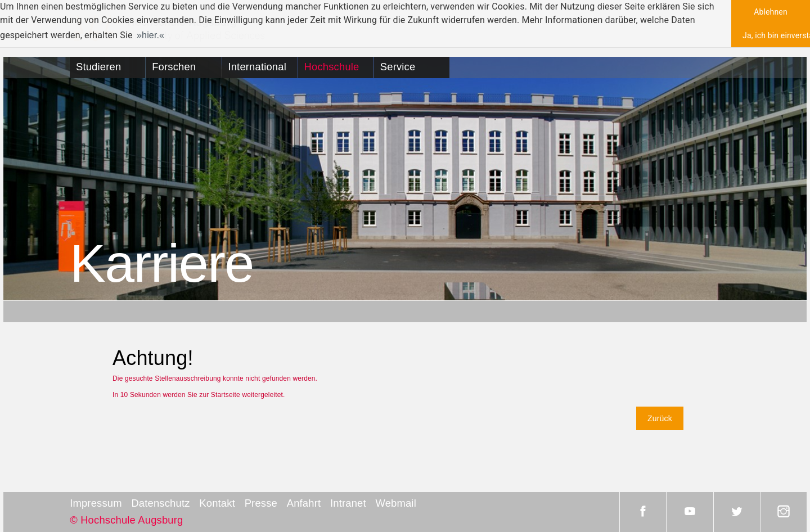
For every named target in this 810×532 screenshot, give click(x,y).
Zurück (660, 418)
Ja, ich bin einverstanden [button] (776, 35)
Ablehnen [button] (771, 12)
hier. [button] (150, 35)
